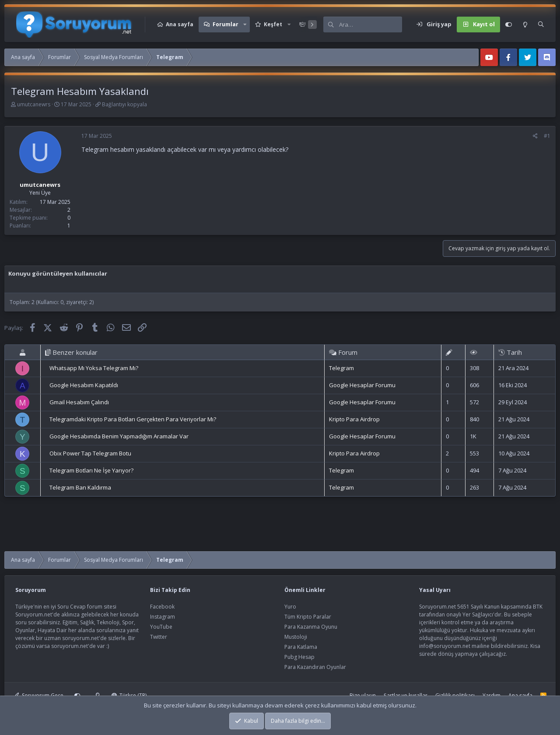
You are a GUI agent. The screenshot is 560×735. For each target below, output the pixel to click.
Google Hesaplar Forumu (362, 385)
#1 (547, 136)
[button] (245, 24)
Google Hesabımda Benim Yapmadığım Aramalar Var (119, 436)
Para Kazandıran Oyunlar (315, 667)
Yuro (290, 607)
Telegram (341, 368)
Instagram (163, 617)
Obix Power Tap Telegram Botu (90, 453)
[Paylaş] (535, 136)
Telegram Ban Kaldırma (80, 487)
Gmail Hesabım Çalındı (79, 402)
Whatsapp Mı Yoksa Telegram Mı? (94, 368)
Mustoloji (296, 637)
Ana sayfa (180, 24)
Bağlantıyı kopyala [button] (124, 104)
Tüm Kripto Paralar (308, 617)
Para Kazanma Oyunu (311, 627)
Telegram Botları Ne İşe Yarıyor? (91, 470)
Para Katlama (301, 647)
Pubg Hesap (299, 657)
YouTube (161, 627)
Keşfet (273, 24)
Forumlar (226, 24)
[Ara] (371, 24)
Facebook (162, 607)
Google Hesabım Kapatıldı (84, 385)
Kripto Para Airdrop (354, 419)
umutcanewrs (34, 104)
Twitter (159, 637)
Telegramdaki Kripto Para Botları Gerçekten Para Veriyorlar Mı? (133, 419)
